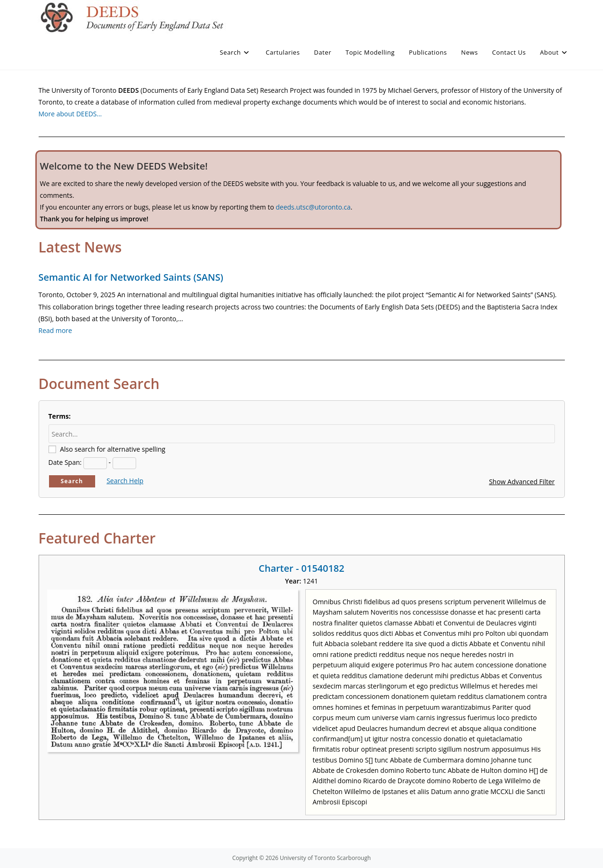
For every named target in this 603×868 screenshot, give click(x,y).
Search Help (125, 481)
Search (72, 481)
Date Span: (65, 462)
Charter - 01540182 (301, 568)
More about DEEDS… (70, 114)
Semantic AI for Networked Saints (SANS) (131, 277)
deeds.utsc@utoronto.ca (313, 207)
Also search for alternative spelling (113, 449)
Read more (55, 330)
